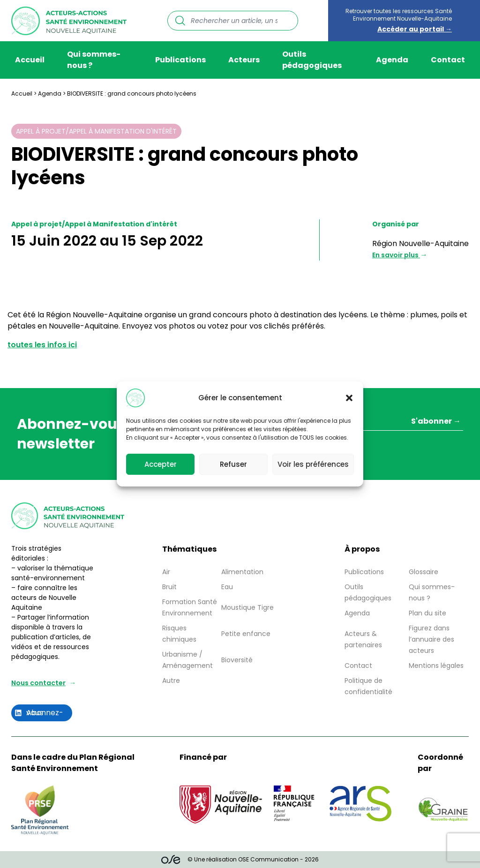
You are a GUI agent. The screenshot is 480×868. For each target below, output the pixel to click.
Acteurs (244, 60)
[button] (349, 398)
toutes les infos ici (42, 345)
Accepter (161, 464)
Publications (180, 60)
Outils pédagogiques (312, 60)
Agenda (392, 60)
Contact (448, 60)
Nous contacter (38, 683)
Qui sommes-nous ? (94, 60)
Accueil (30, 60)
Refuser (233, 464)
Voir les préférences (313, 464)
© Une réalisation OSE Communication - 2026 (240, 860)
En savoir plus (396, 255)
